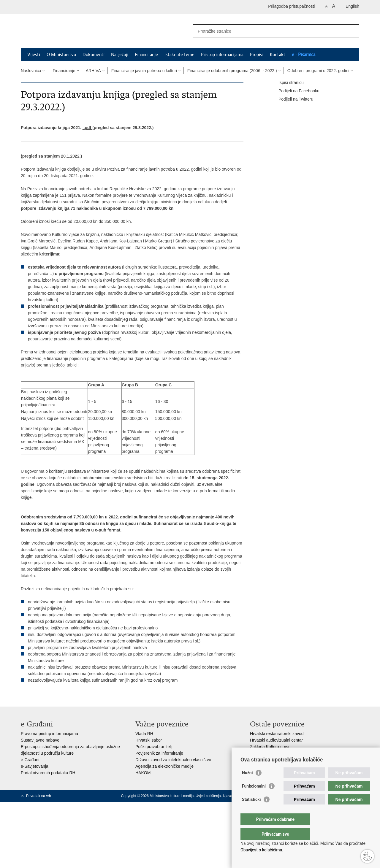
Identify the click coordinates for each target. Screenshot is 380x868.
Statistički (251, 811)
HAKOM (143, 773)
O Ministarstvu (61, 55)
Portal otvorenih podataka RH (48, 773)
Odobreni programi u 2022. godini (318, 71)
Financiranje (146, 55)
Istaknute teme (179, 55)
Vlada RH (144, 734)
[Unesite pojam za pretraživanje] (270, 31)
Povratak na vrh (39, 796)
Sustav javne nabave (40, 740)
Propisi (257, 55)
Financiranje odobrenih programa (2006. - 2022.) (232, 71)
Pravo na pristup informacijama (49, 734)
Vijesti (34, 55)
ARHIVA (93, 71)
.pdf (87, 128)
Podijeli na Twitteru (292, 99)
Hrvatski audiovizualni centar (276, 740)
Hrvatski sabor (149, 740)
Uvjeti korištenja (208, 796)
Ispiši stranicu (287, 83)
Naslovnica (31, 71)
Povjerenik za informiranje (159, 753)
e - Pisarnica (304, 55)
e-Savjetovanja (35, 766)
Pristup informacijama (222, 55)
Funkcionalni (254, 798)
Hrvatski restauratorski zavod (277, 734)
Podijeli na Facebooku (295, 91)
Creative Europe (265, 753)
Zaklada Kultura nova (270, 747)
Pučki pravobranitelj (153, 747)
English (352, 6)
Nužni (247, 785)
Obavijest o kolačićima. (262, 850)
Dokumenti (94, 55)
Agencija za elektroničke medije (164, 766)
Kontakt (278, 55)
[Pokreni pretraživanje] (352, 31)
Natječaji (120, 55)
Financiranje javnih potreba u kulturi (144, 71)
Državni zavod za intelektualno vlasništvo (173, 760)
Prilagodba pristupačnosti (291, 6)
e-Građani (30, 760)
